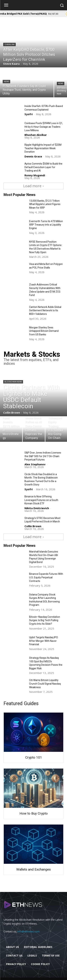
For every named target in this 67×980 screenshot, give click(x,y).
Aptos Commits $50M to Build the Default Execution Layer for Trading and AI (43, 167)
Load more (34, 186)
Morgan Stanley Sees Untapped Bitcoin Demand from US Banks (44, 331)
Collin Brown (33, 526)
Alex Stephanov (35, 464)
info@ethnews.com (28, 931)
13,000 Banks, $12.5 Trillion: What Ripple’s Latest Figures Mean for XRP (45, 204)
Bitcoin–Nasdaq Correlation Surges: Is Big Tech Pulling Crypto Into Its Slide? (45, 620)
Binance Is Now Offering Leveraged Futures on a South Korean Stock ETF (41, 500)
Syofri (29, 114)
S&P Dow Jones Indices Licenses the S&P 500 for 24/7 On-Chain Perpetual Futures (43, 456)
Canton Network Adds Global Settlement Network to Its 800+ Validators (45, 310)
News (6, 82)
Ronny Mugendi (35, 175)
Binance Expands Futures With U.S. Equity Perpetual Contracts (46, 577)
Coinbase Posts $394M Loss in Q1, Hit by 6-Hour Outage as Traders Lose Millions (44, 127)
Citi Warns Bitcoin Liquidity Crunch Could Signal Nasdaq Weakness (45, 684)
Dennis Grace (33, 156)
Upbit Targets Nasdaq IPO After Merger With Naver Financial (44, 641)
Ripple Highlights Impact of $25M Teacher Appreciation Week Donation (43, 148)
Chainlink (9, 44)
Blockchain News (13, 382)
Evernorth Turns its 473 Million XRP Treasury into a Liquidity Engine (46, 225)
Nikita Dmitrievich (37, 508)
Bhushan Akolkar (36, 135)
